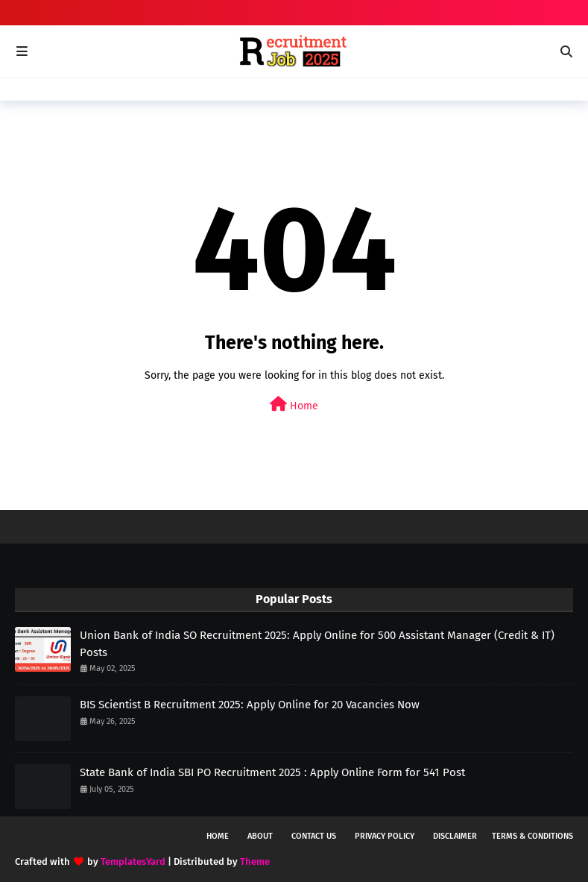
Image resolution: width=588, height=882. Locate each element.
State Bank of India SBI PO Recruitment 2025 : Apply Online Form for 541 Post (272, 772)
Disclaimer (455, 836)
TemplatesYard (133, 861)
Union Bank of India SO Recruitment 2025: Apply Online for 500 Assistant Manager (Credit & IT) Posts (317, 644)
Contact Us (314, 836)
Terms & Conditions (532, 836)
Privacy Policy (385, 836)
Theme (255, 861)
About (260, 836)
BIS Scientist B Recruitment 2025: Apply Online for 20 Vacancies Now (250, 705)
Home (294, 404)
